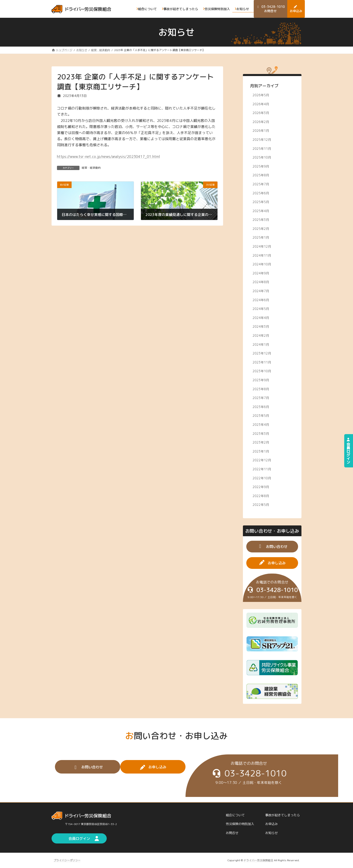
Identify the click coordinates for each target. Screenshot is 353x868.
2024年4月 (261, 317)
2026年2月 (261, 122)
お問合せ (232, 833)
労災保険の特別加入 (240, 824)
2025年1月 (261, 237)
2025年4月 (261, 211)
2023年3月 (261, 433)
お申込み (272, 824)
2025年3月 (261, 220)
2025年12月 (262, 140)
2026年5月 (261, 95)
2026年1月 (261, 131)
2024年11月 (262, 255)
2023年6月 (261, 407)
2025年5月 (261, 202)
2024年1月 (261, 344)
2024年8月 (261, 282)
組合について (235, 815)
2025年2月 (261, 228)
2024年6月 (261, 300)
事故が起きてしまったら (283, 815)
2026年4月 (261, 104)
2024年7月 (261, 291)
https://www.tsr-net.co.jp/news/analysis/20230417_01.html (109, 157)
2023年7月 (261, 398)
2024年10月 (262, 264)
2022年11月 (262, 469)
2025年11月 (262, 148)
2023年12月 (262, 353)
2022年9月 (261, 487)
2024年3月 (261, 326)
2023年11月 (262, 362)
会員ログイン (348, 451)
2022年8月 (261, 496)
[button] (272, 547)
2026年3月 (261, 113)
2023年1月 (261, 451)
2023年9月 (261, 380)
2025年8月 (261, 175)
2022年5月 (261, 505)
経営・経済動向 (91, 168)
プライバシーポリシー (67, 860)
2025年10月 (262, 157)
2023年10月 (262, 371)
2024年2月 (261, 335)
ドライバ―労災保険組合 (258, 860)
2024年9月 (261, 273)
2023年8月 (261, 389)
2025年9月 (261, 166)
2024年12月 (262, 246)
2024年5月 (261, 309)
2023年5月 (261, 416)
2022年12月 (262, 460)
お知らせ (272, 833)
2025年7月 (261, 184)
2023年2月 (261, 442)
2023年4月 (261, 425)
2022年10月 (262, 478)
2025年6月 (261, 193)
